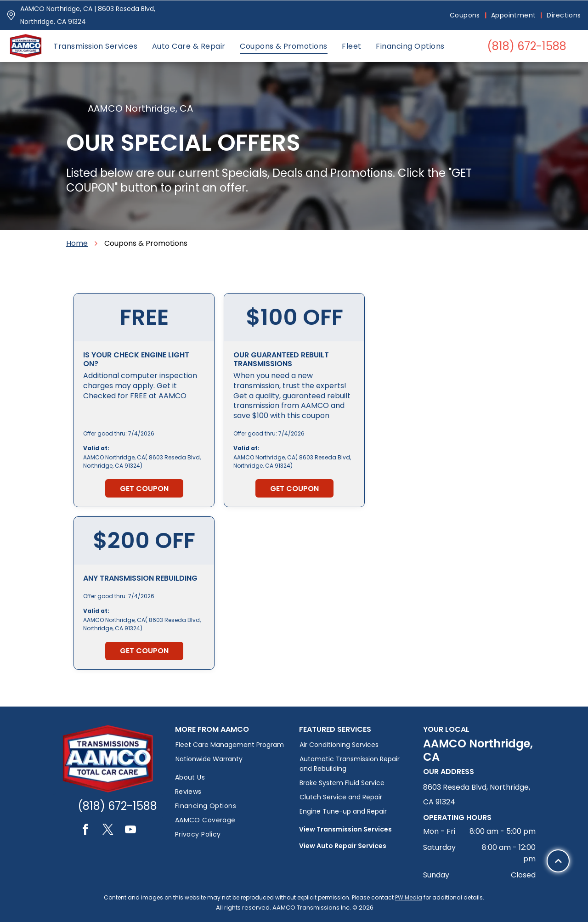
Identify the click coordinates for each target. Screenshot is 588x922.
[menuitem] (466, 15)
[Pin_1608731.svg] (11, 15)
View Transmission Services (345, 829)
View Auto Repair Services (343, 846)
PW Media (409, 897)
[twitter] (108, 831)
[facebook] (85, 831)
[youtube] (130, 831)
